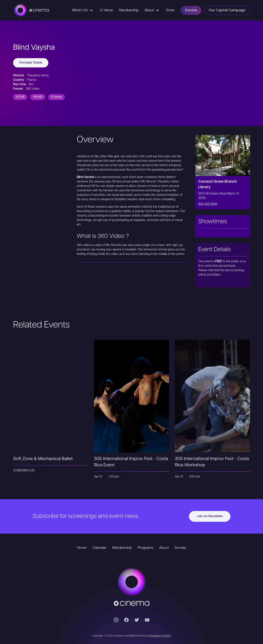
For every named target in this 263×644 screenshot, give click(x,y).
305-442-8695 (208, 204)
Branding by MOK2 (160, 636)
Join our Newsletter (210, 516)
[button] (83, 10)
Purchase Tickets (31, 63)
